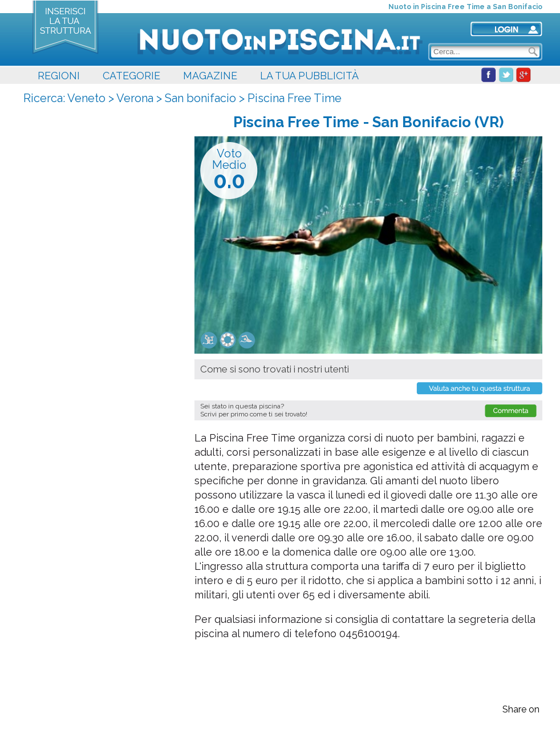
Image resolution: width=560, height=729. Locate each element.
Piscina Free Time (295, 98)
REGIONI (59, 76)
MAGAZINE (210, 76)
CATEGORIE (131, 76)
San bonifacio (200, 98)
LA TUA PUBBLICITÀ (309, 76)
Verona (135, 98)
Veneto (86, 98)
